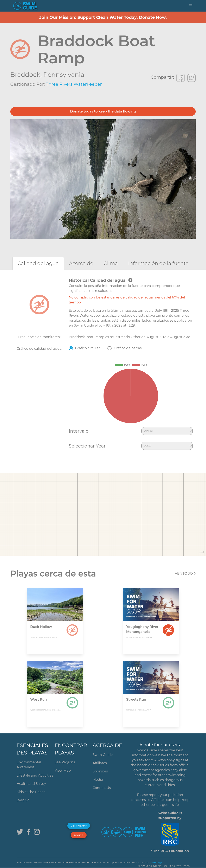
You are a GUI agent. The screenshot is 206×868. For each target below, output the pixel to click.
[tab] (38, 263)
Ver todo (185, 574)
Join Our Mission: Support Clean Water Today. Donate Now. (103, 17)
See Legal (157, 862)
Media (98, 780)
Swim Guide (103, 755)
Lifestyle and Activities (35, 775)
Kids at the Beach (31, 792)
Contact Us (102, 788)
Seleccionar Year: (88, 446)
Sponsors (100, 771)
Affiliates (100, 763)
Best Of (23, 800)
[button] (191, 6)
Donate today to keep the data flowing (103, 111)
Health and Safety (31, 784)
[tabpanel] (103, 365)
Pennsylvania (64, 75)
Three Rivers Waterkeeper (74, 84)
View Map (63, 770)
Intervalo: (79, 431)
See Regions (65, 762)
